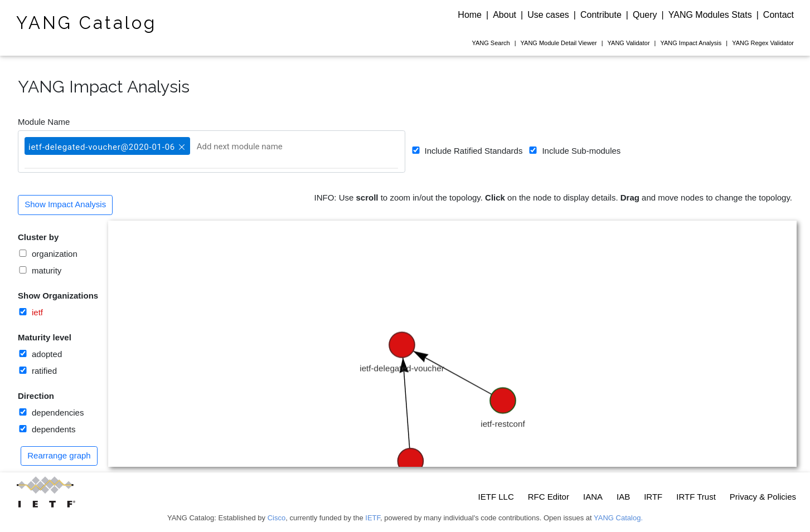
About (505, 15)
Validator (629, 43)
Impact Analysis (691, 43)
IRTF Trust (696, 497)
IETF (373, 518)
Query (645, 15)
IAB (623, 497)
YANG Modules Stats (710, 15)
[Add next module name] (252, 147)
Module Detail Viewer (559, 43)
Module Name (44, 122)
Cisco (277, 518)
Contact (779, 15)
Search (491, 43)
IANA (593, 497)
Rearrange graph (59, 455)
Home (470, 15)
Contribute (601, 15)
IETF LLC (496, 497)
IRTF (653, 497)
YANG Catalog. (618, 518)
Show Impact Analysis (65, 204)
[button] (181, 142)
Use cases (548, 15)
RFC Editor (549, 497)
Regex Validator (763, 43)
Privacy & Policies (763, 497)
